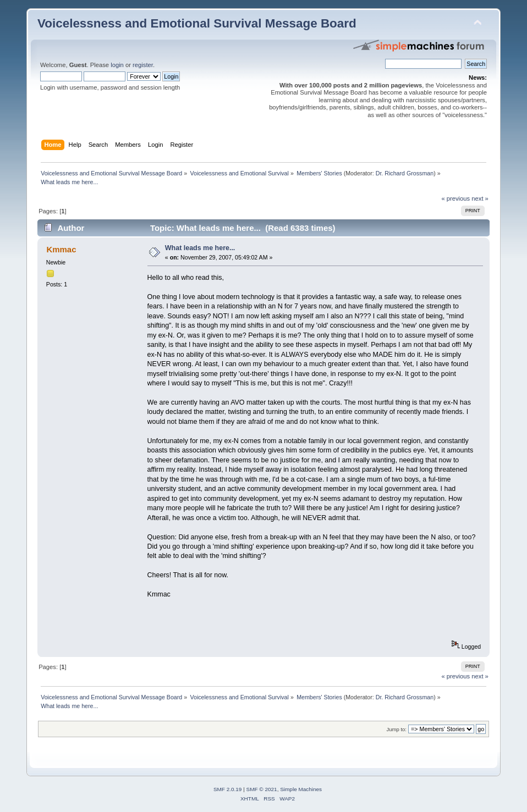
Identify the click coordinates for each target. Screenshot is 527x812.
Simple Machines (301, 789)
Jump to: (396, 729)
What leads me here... (200, 248)
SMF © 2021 (262, 789)
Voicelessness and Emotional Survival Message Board (197, 23)
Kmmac (61, 249)
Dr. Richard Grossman (405, 173)
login (117, 65)
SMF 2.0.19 (228, 789)
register (143, 65)
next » (480, 198)
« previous (455, 198)
